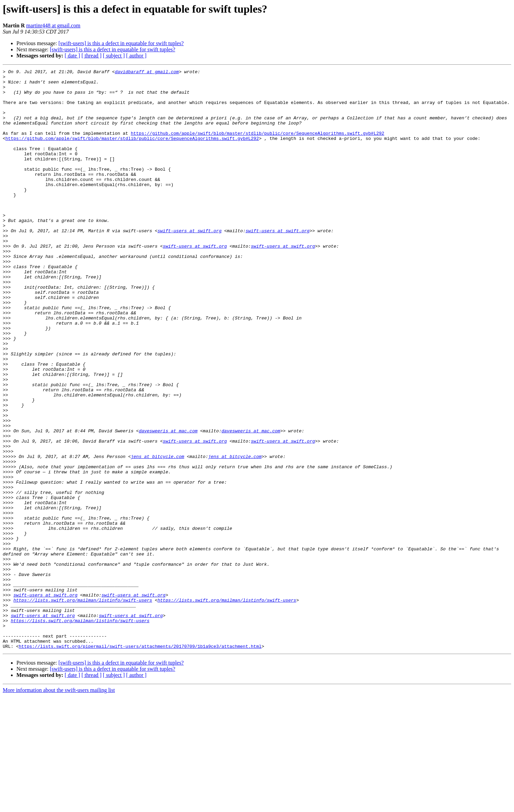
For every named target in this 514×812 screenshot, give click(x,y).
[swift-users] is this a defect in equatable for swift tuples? (121, 43)
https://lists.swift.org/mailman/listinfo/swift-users (83, 707)
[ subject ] (114, 56)
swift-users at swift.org (189, 263)
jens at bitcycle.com (157, 534)
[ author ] (136, 56)
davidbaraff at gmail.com (147, 73)
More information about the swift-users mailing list (59, 806)
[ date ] (72, 56)
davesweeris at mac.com (168, 503)
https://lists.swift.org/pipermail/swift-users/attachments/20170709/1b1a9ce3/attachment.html (140, 762)
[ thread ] (91, 56)
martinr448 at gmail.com (53, 25)
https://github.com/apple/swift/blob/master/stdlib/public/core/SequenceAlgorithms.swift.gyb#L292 (257, 146)
